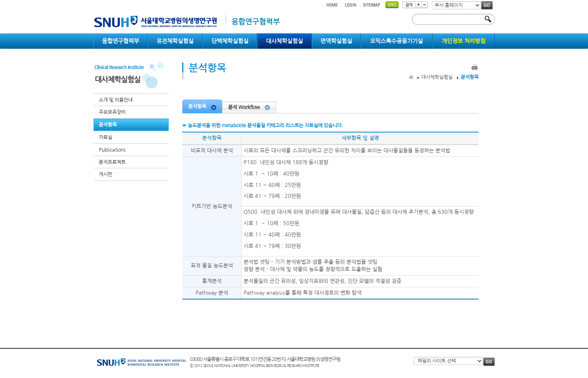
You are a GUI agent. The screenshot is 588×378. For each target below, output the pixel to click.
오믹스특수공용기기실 (396, 41)
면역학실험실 (336, 41)
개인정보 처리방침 (464, 41)
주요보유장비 (112, 112)
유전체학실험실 (175, 41)
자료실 (106, 137)
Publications (112, 150)
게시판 (106, 174)
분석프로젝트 (112, 162)
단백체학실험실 (230, 41)
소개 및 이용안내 (116, 100)
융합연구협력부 (121, 41)
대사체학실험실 (284, 41)
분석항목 (108, 125)
